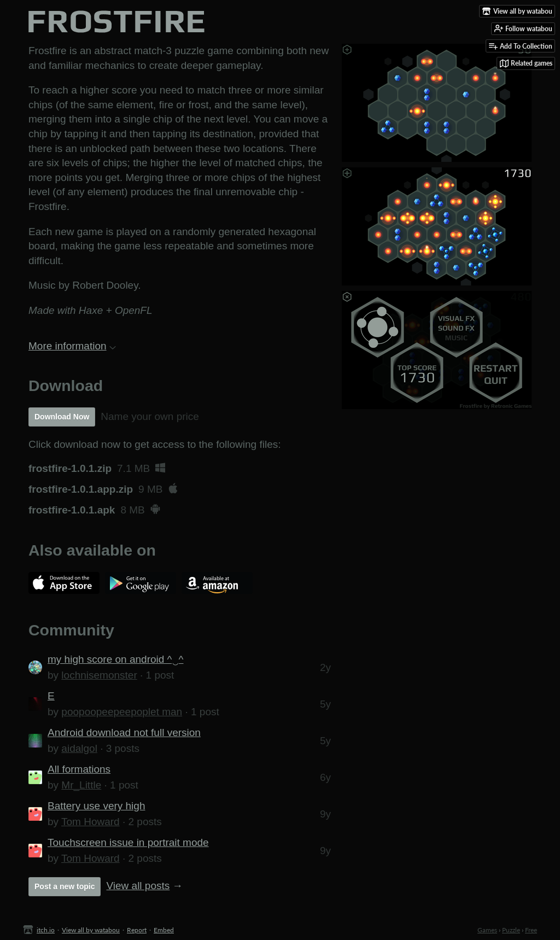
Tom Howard (91, 822)
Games (487, 930)
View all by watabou (91, 930)
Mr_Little (81, 785)
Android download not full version (124, 732)
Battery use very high (96, 806)
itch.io (46, 930)
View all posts (138, 886)
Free (531, 930)
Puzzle (511, 930)
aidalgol (79, 748)
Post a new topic (65, 886)
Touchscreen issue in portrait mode (128, 842)
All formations (79, 769)
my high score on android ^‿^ (115, 659)
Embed (164, 930)
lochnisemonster (99, 675)
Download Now (62, 417)
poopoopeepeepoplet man (122, 712)
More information (72, 346)
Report (137, 930)
